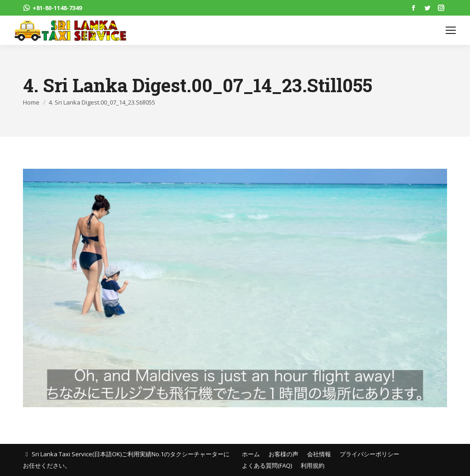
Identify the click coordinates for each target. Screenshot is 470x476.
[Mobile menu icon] (451, 30)
